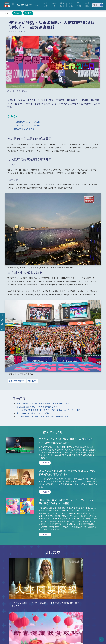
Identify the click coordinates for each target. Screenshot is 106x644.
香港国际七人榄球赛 (17, 381)
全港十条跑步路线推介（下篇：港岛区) (33, 413)
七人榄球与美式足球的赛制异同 (27, 125)
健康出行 (17, 13)
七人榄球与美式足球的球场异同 (27, 122)
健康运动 (28, 13)
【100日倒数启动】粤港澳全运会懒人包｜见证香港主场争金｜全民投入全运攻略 (50, 410)
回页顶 (101, 639)
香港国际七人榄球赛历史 (24, 129)
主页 (6, 13)
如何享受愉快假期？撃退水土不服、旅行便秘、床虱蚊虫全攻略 (43, 417)
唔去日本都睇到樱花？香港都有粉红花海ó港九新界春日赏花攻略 (43, 404)
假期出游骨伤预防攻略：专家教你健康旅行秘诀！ (37, 407)
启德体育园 (32, 381)
